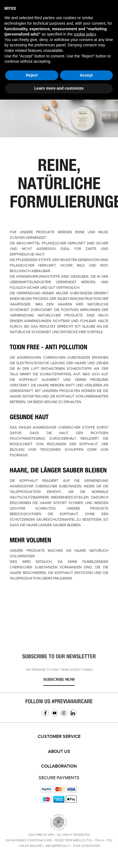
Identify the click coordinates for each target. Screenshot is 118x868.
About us (59, 752)
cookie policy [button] (85, 34)
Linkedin (73, 713)
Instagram (64, 713)
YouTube (55, 713)
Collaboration (59, 766)
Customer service (59, 737)
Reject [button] (32, 75)
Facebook (45, 713)
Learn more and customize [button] (59, 88)
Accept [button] (86, 75)
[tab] (59, 737)
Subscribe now (59, 680)
